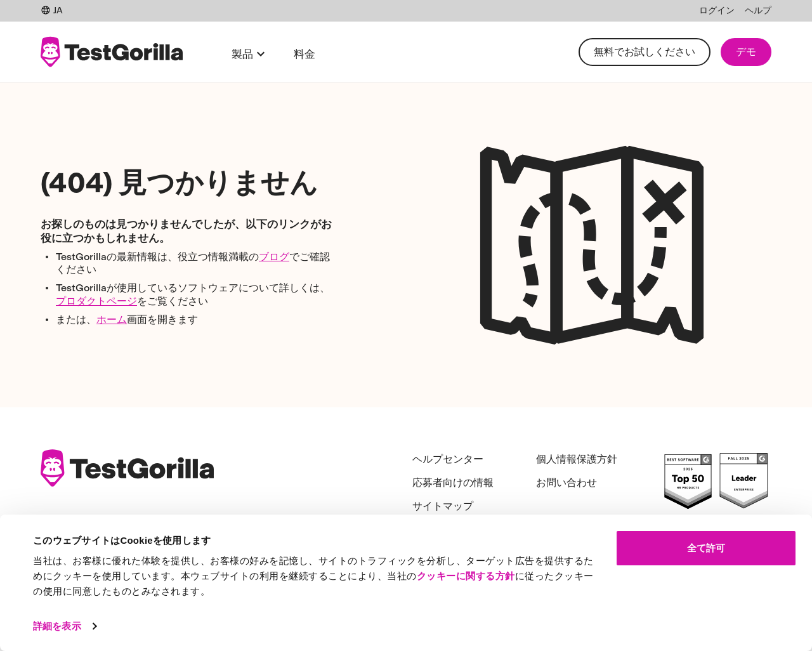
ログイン (717, 10)
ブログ (274, 257)
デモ (746, 52)
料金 (304, 54)
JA (52, 10)
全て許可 (706, 548)
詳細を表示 (57, 626)
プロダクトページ (96, 301)
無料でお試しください (645, 52)
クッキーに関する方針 (466, 576)
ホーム (112, 319)
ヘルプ (758, 10)
